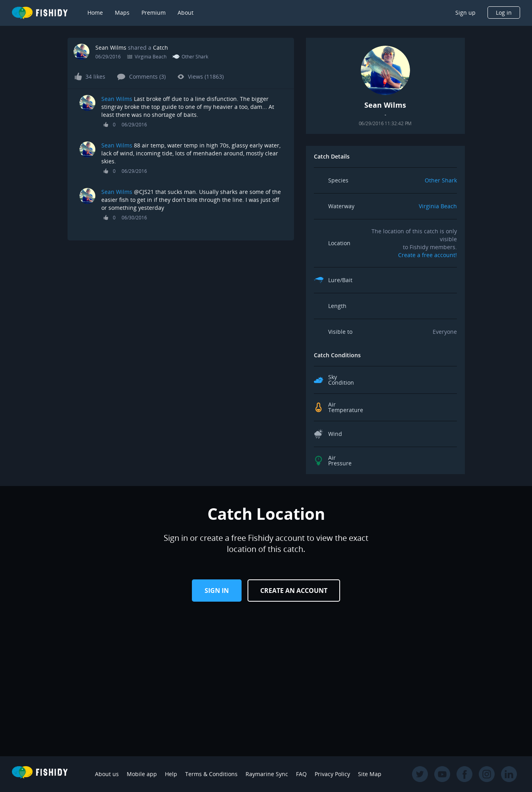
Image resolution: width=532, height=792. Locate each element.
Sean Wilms (111, 47)
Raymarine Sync (267, 774)
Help (171, 774)
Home (95, 13)
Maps (122, 13)
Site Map (370, 774)
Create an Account (294, 591)
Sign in (217, 591)
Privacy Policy (332, 774)
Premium (154, 13)
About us (107, 774)
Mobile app (142, 774)
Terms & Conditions (211, 774)
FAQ (301, 774)
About (186, 13)
